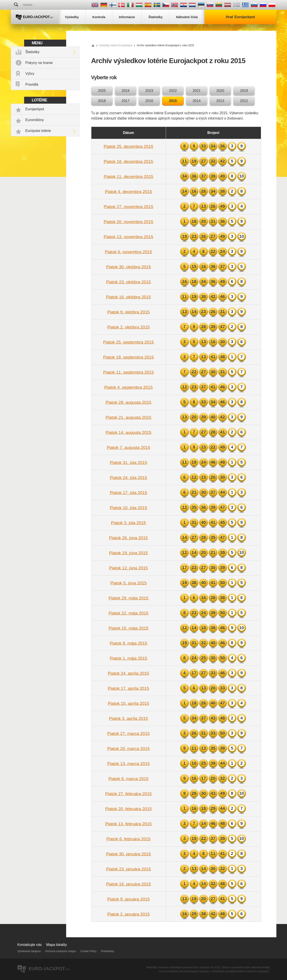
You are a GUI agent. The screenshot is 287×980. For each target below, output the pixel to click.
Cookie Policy (89, 951)
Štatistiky (33, 52)
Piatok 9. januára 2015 (129, 899)
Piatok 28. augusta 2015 (128, 402)
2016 (149, 101)
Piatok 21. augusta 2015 (128, 417)
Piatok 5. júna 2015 (128, 583)
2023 (149, 91)
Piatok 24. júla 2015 (128, 478)
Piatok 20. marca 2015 (129, 749)
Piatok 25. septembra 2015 (128, 342)
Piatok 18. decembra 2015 (129, 161)
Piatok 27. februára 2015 (128, 794)
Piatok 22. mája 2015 (128, 613)
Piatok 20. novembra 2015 (129, 222)
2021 (197, 91)
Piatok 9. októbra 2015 (129, 312)
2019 (244, 91)
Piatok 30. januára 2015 (128, 854)
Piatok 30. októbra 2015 (128, 267)
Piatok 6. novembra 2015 (128, 252)
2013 (220, 101)
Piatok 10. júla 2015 (128, 508)
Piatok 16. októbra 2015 (128, 297)
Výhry (30, 74)
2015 (173, 101)
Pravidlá (32, 84)
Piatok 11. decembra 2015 (129, 177)
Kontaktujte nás (30, 945)
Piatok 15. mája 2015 (128, 628)
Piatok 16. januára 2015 (128, 884)
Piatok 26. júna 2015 (128, 538)
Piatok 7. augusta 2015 (128, 447)
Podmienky (107, 951)
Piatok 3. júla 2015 (129, 523)
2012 (244, 101)
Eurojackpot (35, 109)
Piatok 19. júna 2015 (128, 553)
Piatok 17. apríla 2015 (128, 688)
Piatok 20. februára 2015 (128, 809)
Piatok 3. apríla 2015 (129, 718)
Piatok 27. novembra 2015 (129, 207)
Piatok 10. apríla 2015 (128, 703)
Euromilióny (35, 120)
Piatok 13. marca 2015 (129, 764)
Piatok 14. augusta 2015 (128, 432)
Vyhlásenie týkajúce (29, 951)
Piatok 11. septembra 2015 (128, 372)
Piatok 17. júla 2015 (128, 493)
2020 (220, 91)
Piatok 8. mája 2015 (129, 643)
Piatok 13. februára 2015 (128, 824)
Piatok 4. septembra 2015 (128, 387)
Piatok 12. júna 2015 (128, 568)
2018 (102, 101)
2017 (126, 101)
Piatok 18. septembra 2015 (128, 357)
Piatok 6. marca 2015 (128, 779)
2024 (126, 91)
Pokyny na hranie (39, 63)
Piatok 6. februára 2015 (128, 839)
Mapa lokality (57, 945)
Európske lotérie (38, 131)
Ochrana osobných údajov (61, 951)
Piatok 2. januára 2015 (129, 914)
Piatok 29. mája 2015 (128, 598)
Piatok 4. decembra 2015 (128, 192)
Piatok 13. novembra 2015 (129, 237)
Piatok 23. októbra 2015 (128, 282)
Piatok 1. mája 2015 (129, 658)
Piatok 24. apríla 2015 (128, 673)
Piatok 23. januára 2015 (128, 869)
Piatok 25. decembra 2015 (129, 146)
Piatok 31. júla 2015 (128, 463)
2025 (102, 91)
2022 (173, 91)
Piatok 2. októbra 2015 (129, 327)
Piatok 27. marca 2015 (129, 734)
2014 (197, 101)
